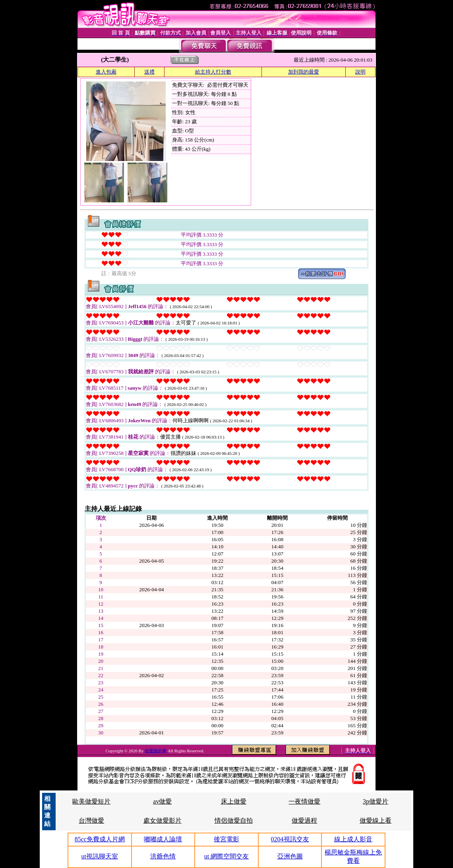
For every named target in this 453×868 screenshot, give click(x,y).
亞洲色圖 (290, 856)
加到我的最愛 (304, 72)
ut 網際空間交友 (226, 856)
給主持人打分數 (213, 72)
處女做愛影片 (163, 820)
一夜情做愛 (304, 801)
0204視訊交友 (290, 839)
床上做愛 (234, 801)
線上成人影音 (353, 839)
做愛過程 (304, 820)
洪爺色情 (163, 856)
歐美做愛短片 (91, 801)
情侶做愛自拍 (234, 820)
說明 (360, 72)
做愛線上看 (376, 820)
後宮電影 (226, 839)
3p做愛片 (376, 801)
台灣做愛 (91, 820)
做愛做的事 (156, 751)
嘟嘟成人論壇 (163, 839)
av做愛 (162, 801)
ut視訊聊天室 (100, 856)
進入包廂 (106, 72)
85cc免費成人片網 (100, 839)
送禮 (149, 72)
